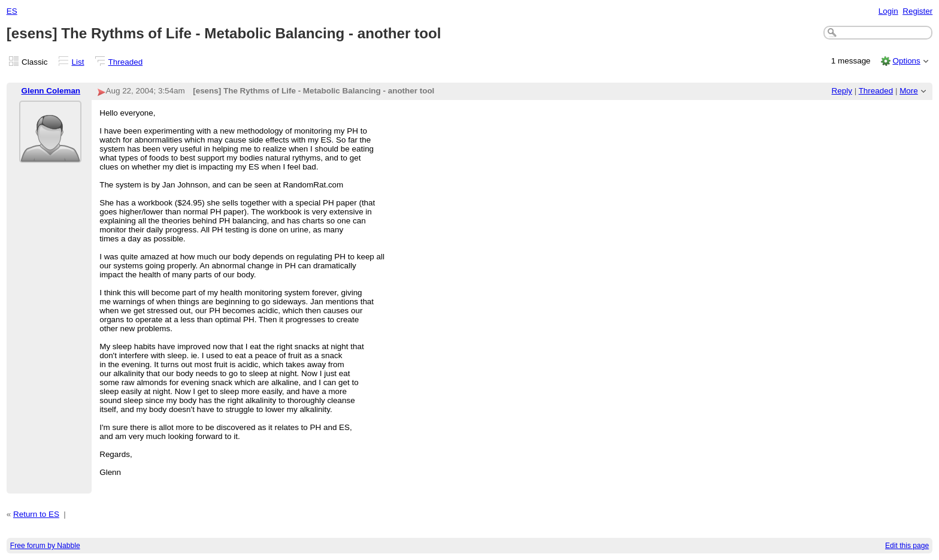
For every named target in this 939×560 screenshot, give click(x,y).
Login (888, 11)
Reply (842, 91)
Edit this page (907, 546)
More (909, 91)
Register (917, 11)
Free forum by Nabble (45, 546)
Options (906, 61)
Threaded (126, 62)
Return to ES (36, 514)
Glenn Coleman (51, 91)
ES (12, 11)
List (78, 62)
